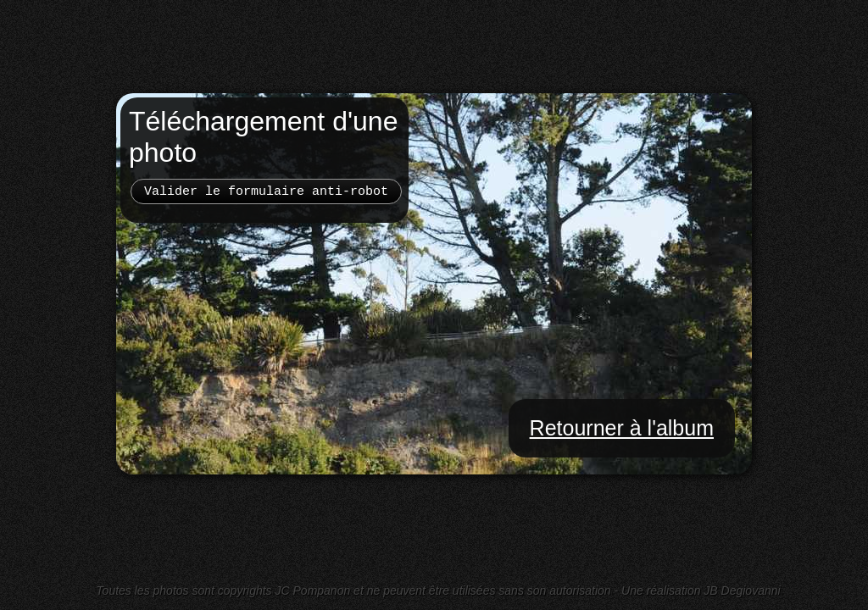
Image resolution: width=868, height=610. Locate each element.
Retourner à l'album (622, 428)
